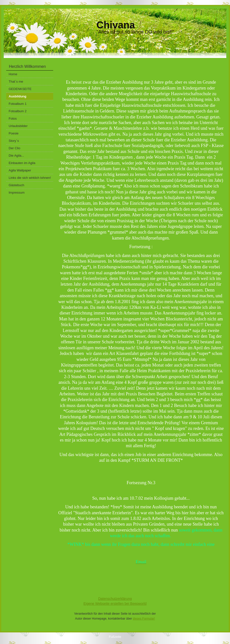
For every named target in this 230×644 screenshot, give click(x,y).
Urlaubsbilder (18, 126)
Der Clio (14, 148)
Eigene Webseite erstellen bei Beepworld (115, 604)
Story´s (14, 141)
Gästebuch (16, 185)
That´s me (16, 82)
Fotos (13, 119)
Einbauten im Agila (22, 163)
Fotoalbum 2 (18, 111)
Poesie (14, 133)
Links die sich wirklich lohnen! (30, 178)
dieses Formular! (144, 619)
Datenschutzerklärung (115, 599)
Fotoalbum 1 (18, 104)
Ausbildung (18, 96)
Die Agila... (16, 156)
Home (13, 74)
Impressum (17, 193)
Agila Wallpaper (20, 170)
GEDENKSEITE (20, 89)
